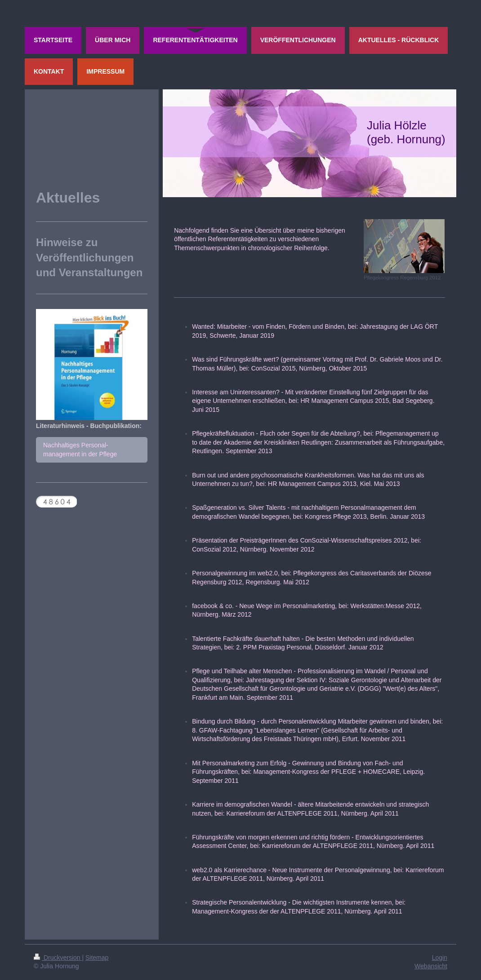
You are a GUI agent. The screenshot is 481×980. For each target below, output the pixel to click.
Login (440, 958)
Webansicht (431, 966)
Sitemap (97, 958)
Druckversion (58, 958)
